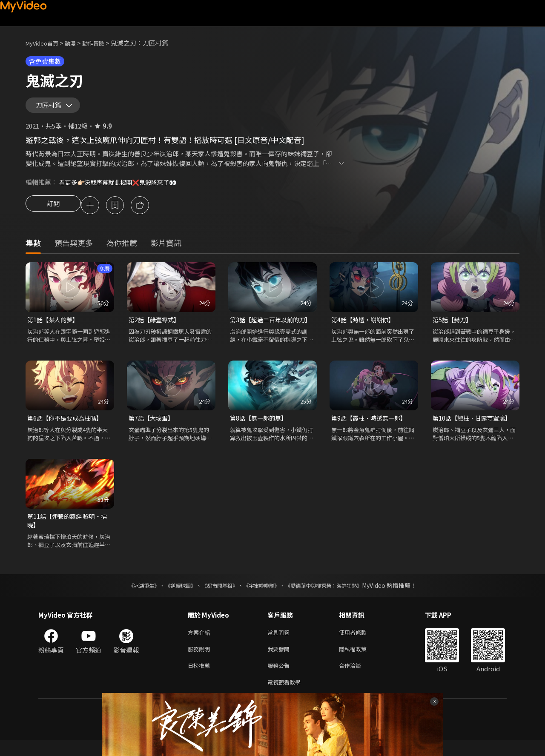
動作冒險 (103, 43)
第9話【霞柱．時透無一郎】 (371, 426)
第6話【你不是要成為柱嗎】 (67, 426)
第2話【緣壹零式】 (156, 327)
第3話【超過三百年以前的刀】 (272, 327)
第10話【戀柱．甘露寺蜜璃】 (474, 426)
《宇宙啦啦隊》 (263, 596)
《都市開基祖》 (215, 596)
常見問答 (280, 643)
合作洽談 (357, 679)
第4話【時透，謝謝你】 (365, 327)
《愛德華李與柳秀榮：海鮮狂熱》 (335, 596)
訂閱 (53, 212)
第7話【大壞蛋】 (153, 426)
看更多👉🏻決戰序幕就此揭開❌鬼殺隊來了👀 (122, 188)
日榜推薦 (201, 679)
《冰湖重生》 (129, 596)
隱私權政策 (360, 661)
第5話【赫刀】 (453, 327)
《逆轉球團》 (171, 596)
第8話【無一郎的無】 (260, 426)
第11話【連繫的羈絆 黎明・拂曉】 (70, 530)
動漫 (77, 43)
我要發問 (280, 661)
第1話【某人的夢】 (54, 327)
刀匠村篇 (51, 108)
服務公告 (280, 679)
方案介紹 (201, 643)
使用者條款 (360, 643)
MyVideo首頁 (45, 43)
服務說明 (201, 661)
